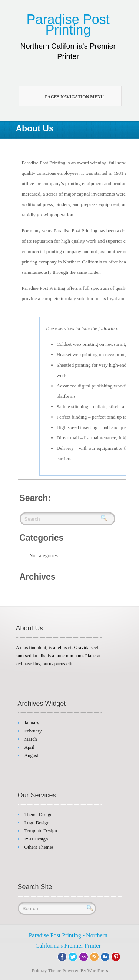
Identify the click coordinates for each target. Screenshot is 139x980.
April (29, 747)
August (32, 755)
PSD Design (36, 839)
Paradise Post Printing (68, 25)
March (31, 739)
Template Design (41, 831)
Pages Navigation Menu (67, 96)
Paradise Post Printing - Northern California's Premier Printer (68, 940)
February (33, 731)
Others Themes (39, 847)
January (32, 723)
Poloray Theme (47, 971)
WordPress (98, 971)
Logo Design (37, 822)
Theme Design (39, 814)
